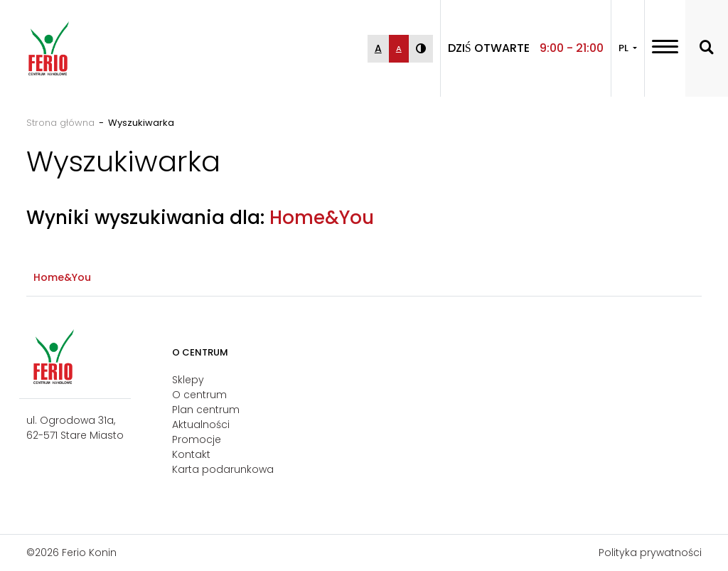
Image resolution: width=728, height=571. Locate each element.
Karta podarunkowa (223, 469)
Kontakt (191, 454)
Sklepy (188, 380)
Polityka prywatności (650, 553)
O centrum (199, 395)
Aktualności (201, 425)
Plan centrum (206, 410)
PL (625, 48)
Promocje (197, 439)
